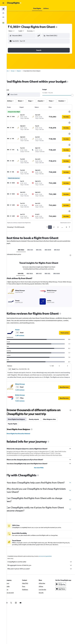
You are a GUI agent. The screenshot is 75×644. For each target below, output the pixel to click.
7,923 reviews (24, 384)
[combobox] (35, 31)
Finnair (22, 313)
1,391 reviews (24, 319)
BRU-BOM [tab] (50, 231)
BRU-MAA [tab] (23, 231)
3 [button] (58, 209)
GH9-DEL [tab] (23, 257)
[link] (65, 316)
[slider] (73, 99)
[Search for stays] (3, 13)
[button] (3, 3)
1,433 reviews (24, 373)
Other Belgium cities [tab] (54, 403)
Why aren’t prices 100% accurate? (42, 555)
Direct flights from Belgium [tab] (21, 403)
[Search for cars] (3, 17)
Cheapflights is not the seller (42, 548)
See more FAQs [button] (41, 451)
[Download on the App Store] (62, 577)
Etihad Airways (24, 367)
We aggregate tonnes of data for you (42, 552)
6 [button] (66, 209)
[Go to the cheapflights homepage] (14, 3)
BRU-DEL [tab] (41, 231)
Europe (17, 71)
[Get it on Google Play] (62, 572)
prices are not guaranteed (49, 543)
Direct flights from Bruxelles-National (23, 417)
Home (11, 71)
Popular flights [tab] (17, 407)
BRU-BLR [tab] (59, 231)
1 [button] (50, 209)
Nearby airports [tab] (38, 403)
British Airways (24, 378)
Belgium (23, 71)
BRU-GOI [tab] (32, 231)
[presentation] (61, 27)
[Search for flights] (3, 9)
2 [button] (54, 209)
